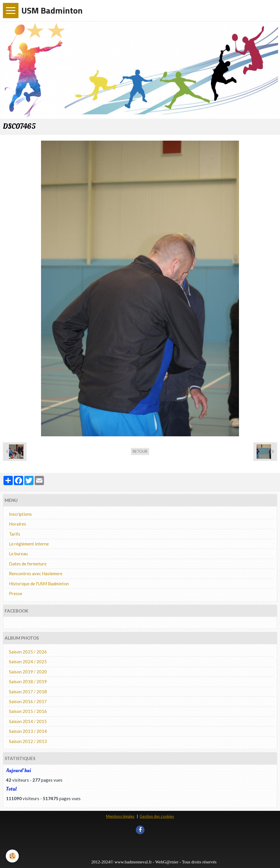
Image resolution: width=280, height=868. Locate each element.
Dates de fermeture (28, 564)
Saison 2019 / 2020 (28, 672)
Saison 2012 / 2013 (28, 741)
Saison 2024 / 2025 (28, 662)
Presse (16, 593)
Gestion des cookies (157, 816)
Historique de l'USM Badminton (39, 584)
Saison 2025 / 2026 (28, 652)
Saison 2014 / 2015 (28, 721)
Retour (140, 451)
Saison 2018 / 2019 (28, 681)
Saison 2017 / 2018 (28, 692)
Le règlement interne (29, 544)
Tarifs (15, 534)
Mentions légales (120, 816)
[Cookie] (12, 856)
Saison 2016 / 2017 (28, 701)
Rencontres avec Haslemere (36, 573)
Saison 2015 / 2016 (28, 711)
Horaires (17, 524)
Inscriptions (20, 514)
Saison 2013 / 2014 (28, 731)
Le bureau (18, 554)
